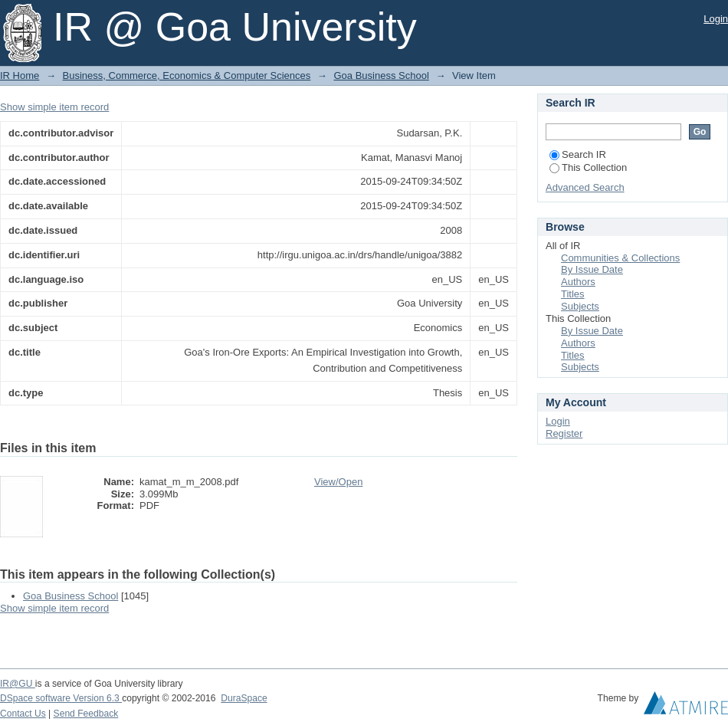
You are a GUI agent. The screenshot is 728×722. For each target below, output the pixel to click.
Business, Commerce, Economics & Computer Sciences (187, 75)
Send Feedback (86, 714)
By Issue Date (592, 269)
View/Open (338, 482)
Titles (573, 294)
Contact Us (23, 714)
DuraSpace (244, 698)
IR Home (20, 75)
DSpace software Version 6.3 (61, 698)
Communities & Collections (620, 258)
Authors (578, 282)
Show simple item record (54, 107)
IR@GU (18, 684)
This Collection (588, 167)
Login (716, 19)
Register (564, 433)
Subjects (580, 306)
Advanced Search (585, 187)
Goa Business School (381, 75)
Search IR (578, 154)
